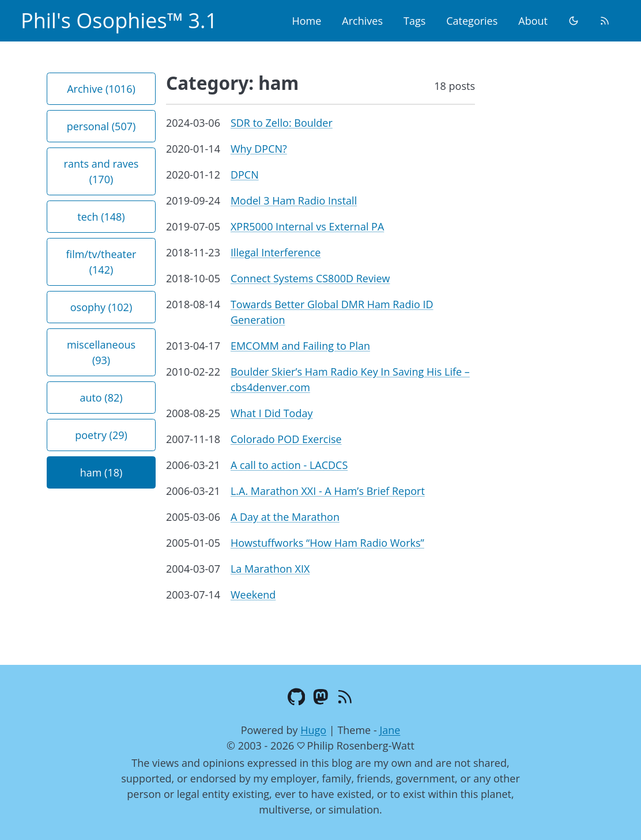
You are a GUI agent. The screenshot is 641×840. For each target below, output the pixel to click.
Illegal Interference (276, 252)
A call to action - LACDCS (289, 465)
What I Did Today (272, 413)
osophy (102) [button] (101, 307)
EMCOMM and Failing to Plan (300, 346)
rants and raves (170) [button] (101, 171)
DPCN (245, 175)
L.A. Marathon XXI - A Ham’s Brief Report (328, 491)
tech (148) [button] (101, 217)
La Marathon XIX (270, 569)
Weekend (253, 595)
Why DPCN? (259, 149)
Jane (390, 730)
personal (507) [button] (101, 126)
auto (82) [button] (101, 398)
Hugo (313, 730)
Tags (414, 21)
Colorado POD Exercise (286, 439)
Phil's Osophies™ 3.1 (119, 20)
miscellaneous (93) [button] (101, 352)
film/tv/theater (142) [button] (101, 262)
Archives (362, 21)
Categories (472, 21)
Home (306, 21)
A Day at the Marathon (285, 517)
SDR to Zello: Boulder (282, 123)
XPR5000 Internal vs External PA (307, 226)
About (533, 21)
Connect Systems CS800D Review (310, 278)
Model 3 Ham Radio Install (294, 200)
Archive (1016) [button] (101, 89)
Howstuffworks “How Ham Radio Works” (327, 543)
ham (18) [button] (101, 472)
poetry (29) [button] (101, 435)
